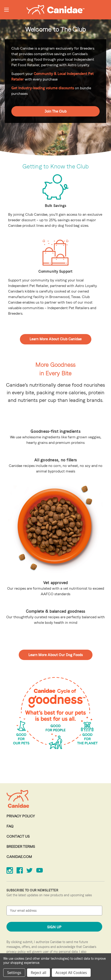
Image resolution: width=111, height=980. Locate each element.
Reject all (39, 973)
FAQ (10, 826)
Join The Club (56, 111)
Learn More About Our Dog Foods (56, 655)
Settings (14, 973)
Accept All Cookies (71, 973)
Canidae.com (19, 857)
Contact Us (18, 836)
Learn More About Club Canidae (56, 339)
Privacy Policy (21, 816)
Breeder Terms (21, 847)
